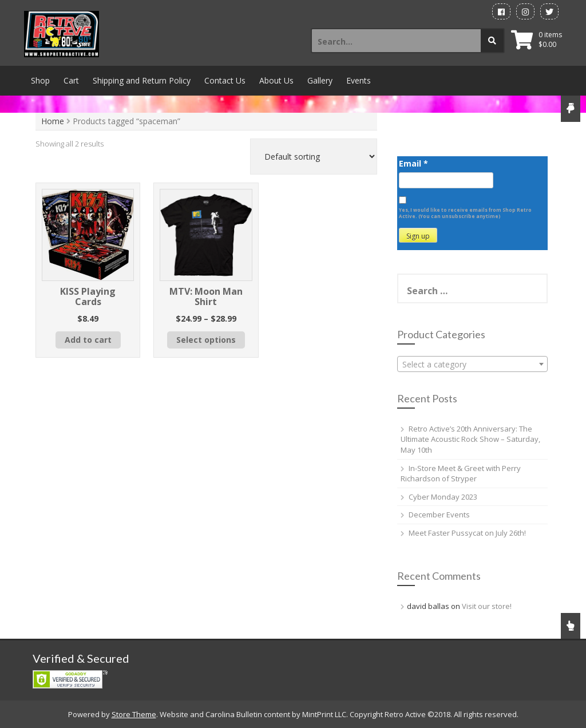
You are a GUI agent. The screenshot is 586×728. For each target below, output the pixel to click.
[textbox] (472, 365)
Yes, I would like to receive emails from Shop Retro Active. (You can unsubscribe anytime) (465, 213)
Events (359, 80)
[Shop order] (314, 157)
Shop (40, 80)
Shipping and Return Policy (142, 80)
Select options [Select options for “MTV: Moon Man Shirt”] (206, 340)
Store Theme (134, 714)
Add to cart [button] (88, 340)
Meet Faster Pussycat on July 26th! (467, 533)
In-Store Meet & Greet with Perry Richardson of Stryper (461, 474)
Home (53, 121)
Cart (71, 80)
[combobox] (472, 364)
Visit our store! (487, 606)
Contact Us (225, 80)
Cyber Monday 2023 (443, 497)
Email (413, 163)
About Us (276, 80)
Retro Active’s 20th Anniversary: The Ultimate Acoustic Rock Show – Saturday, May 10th (470, 439)
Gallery (320, 80)
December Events (439, 515)
